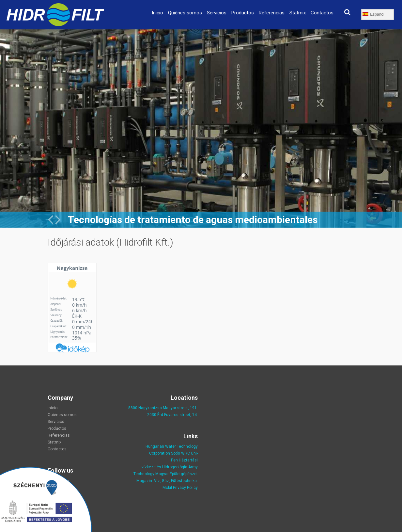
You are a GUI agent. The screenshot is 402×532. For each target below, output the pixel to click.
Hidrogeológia (175, 467)
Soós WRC (180, 453)
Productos (243, 13)
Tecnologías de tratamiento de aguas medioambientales (193, 220)
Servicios (217, 13)
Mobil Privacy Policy (180, 488)
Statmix (298, 13)
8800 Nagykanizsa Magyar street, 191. (163, 408)
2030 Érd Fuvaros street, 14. (172, 415)
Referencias (272, 13)
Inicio (157, 13)
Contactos (322, 13)
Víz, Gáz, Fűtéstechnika (175, 481)
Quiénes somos (185, 13)
